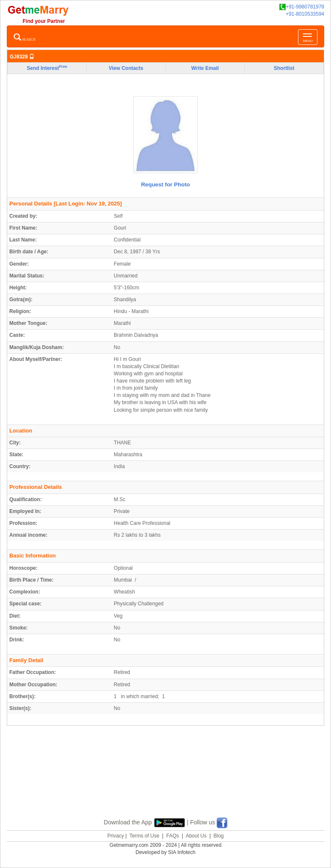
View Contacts (126, 68)
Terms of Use (145, 836)
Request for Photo (165, 184)
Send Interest (47, 68)
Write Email (205, 68)
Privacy (115, 836)
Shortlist (284, 68)
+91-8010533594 (305, 14)
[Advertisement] (165, 782)
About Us (196, 836)
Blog (218, 836)
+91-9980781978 (302, 7)
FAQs (173, 836)
